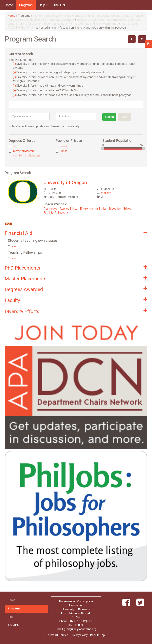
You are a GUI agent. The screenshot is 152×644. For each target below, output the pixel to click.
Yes (12, 246)
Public (61, 151)
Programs (26, 5)
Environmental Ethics (93, 209)
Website (106, 193)
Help (43, 5)
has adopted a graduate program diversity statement (41, 20)
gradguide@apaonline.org (80, 629)
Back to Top (98, 635)
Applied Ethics (69, 209)
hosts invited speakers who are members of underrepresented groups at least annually (87, 16)
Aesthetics (50, 209)
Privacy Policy (79, 635)
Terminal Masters (22, 151)
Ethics (127, 209)
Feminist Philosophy (56, 213)
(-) (15, 64)
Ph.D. (14, 146)
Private (62, 146)
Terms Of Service (57, 635)
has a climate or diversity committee (95, 24)
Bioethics (115, 209)
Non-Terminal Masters (25, 156)
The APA (60, 5)
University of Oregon (65, 183)
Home (9, 5)
